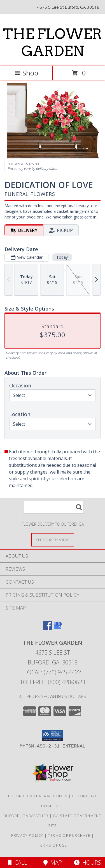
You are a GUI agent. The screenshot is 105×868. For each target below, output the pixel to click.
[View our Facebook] (48, 628)
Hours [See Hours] (88, 863)
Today (62, 257)
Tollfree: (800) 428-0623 (53, 682)
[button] (53, 735)
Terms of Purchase (69, 835)
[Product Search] (53, 507)
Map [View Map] (53, 863)
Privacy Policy (27, 835)
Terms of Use (53, 845)
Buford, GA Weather (26, 816)
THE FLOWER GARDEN (53, 42)
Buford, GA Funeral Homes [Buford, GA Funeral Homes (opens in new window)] (38, 796)
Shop (26, 73)
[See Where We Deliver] (53, 540)
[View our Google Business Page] (58, 628)
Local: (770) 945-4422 (53, 672)
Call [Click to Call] (17, 863)
